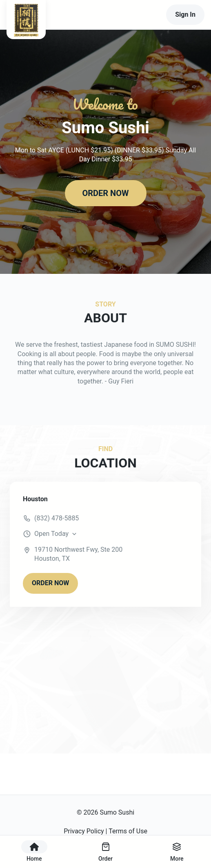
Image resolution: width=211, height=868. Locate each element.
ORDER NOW (105, 193)
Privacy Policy (84, 831)
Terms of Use (128, 831)
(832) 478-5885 (57, 518)
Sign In (185, 14)
